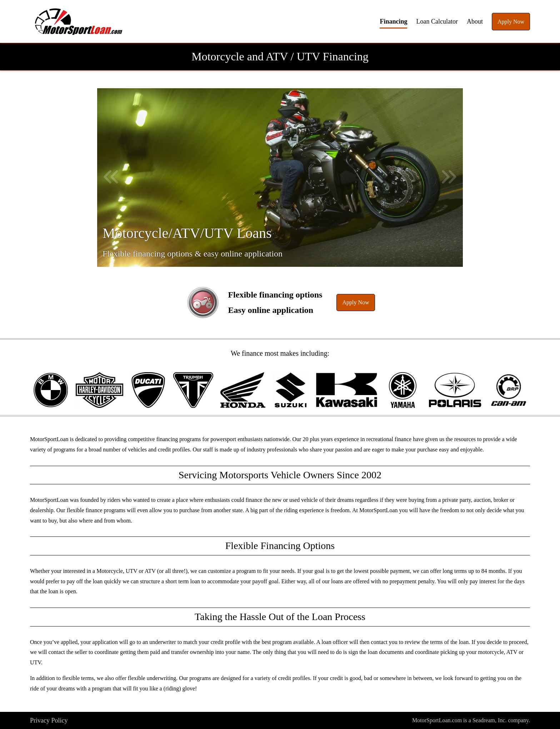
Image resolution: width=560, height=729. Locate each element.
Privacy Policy (49, 720)
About (475, 21)
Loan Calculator (437, 21)
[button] (79, 21)
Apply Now (511, 22)
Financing (393, 21)
